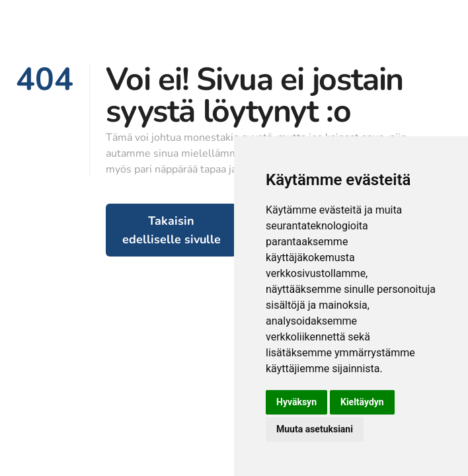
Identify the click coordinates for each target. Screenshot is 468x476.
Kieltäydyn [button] (362, 402)
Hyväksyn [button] (296, 402)
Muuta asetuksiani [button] (315, 429)
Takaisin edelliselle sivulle (172, 230)
